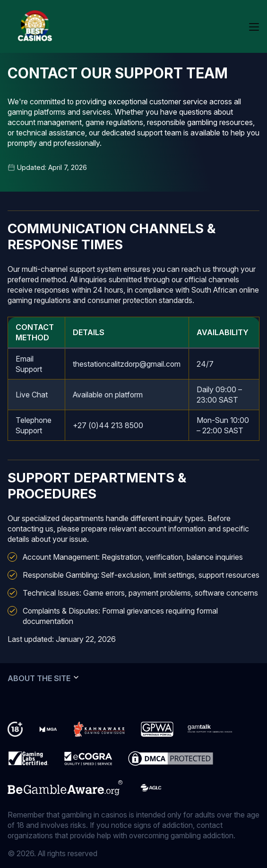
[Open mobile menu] (254, 26)
